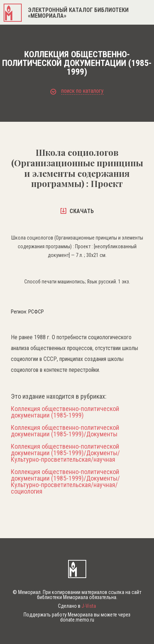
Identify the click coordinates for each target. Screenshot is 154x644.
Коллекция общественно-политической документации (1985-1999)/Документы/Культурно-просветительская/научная (65, 453)
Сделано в (77, 606)
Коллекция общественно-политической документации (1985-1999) (65, 412)
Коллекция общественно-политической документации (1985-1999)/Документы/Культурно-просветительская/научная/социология (65, 482)
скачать (77, 211)
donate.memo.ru (77, 620)
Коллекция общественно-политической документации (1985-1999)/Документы (65, 431)
